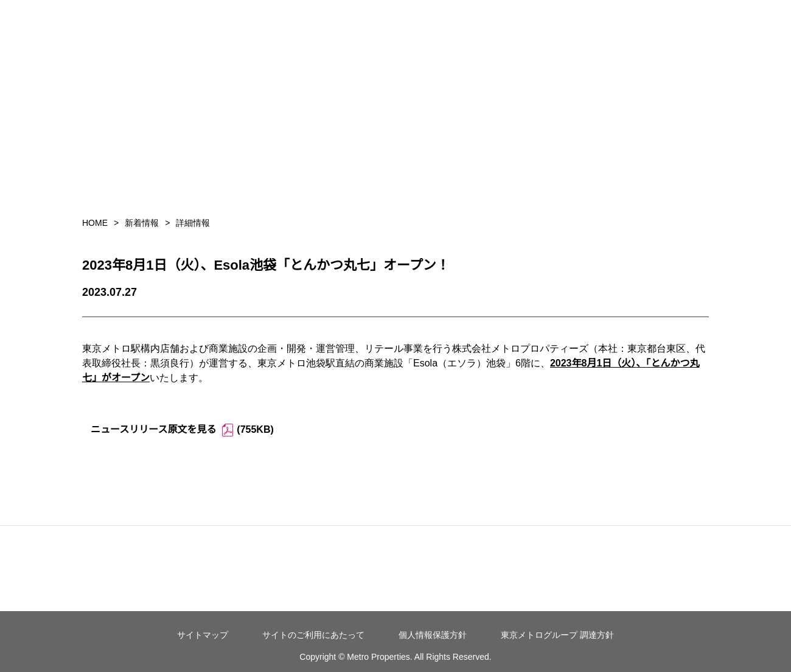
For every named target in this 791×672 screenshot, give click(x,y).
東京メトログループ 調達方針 (557, 635)
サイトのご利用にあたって (313, 635)
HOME (95, 223)
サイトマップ (203, 635)
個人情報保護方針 (433, 635)
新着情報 (142, 223)
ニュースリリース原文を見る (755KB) (182, 430)
